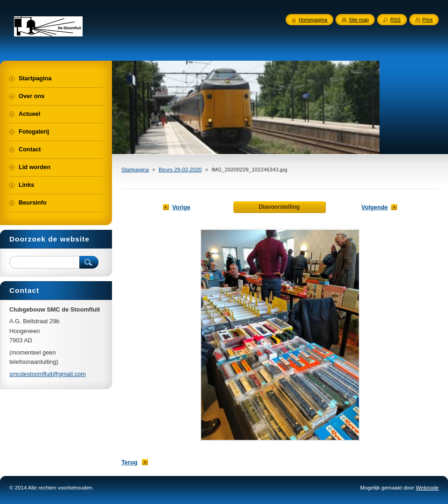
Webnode (427, 488)
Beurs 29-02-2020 (180, 170)
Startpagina (135, 170)
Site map (359, 20)
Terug (129, 462)
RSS (395, 20)
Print (427, 20)
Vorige (181, 207)
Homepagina (313, 20)
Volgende (374, 207)
